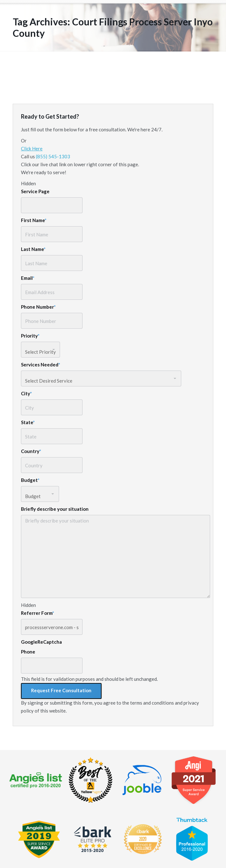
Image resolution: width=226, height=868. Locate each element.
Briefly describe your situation (55, 509)
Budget (30, 480)
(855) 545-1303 (53, 156)
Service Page (35, 191)
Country (31, 451)
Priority (30, 336)
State (28, 422)
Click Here (32, 148)
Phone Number (38, 307)
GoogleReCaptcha (41, 642)
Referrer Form (38, 613)
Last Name (33, 249)
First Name (34, 220)
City (27, 393)
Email (28, 278)
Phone (28, 652)
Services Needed (41, 365)
